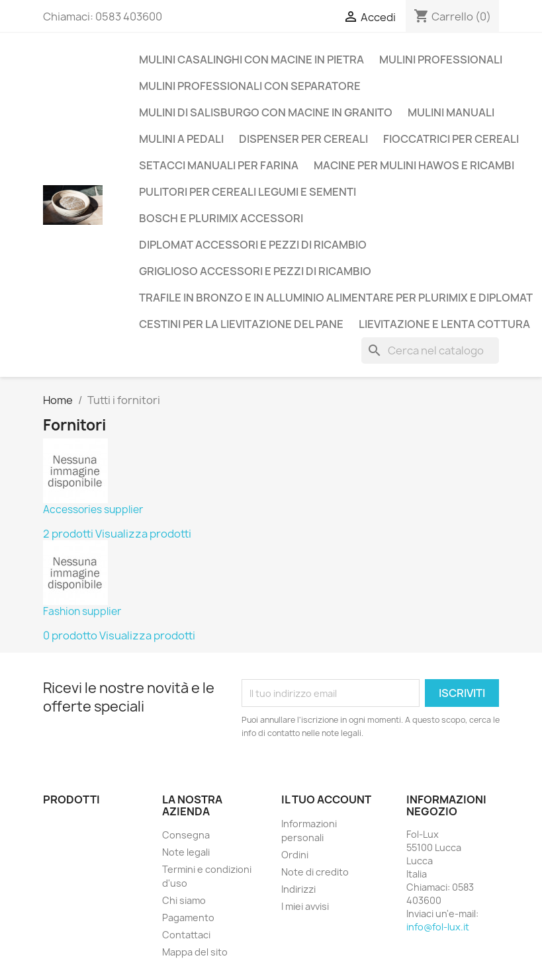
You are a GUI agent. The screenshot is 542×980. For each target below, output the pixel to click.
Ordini (295, 855)
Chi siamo (184, 900)
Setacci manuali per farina (219, 165)
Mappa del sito (195, 952)
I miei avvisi (305, 906)
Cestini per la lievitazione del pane (241, 324)
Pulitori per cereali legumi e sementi (248, 192)
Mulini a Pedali (181, 139)
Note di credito (315, 872)
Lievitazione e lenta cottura (444, 324)
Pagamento (188, 918)
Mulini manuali (451, 112)
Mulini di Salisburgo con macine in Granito (266, 112)
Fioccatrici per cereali (451, 139)
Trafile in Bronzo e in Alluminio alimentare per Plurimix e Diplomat (336, 298)
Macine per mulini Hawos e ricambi (414, 165)
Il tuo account (326, 799)
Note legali (186, 852)
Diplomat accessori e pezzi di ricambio (253, 245)
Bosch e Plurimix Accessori (221, 218)
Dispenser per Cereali (303, 139)
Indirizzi (298, 889)
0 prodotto (70, 635)
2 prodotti (68, 534)
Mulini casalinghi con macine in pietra (251, 60)
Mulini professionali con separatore (250, 86)
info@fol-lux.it (438, 927)
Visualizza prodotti (143, 534)
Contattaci (186, 935)
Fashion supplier (82, 611)
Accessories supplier (93, 510)
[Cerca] (430, 350)
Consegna (186, 835)
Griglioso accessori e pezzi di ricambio (255, 271)
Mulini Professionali (441, 60)
